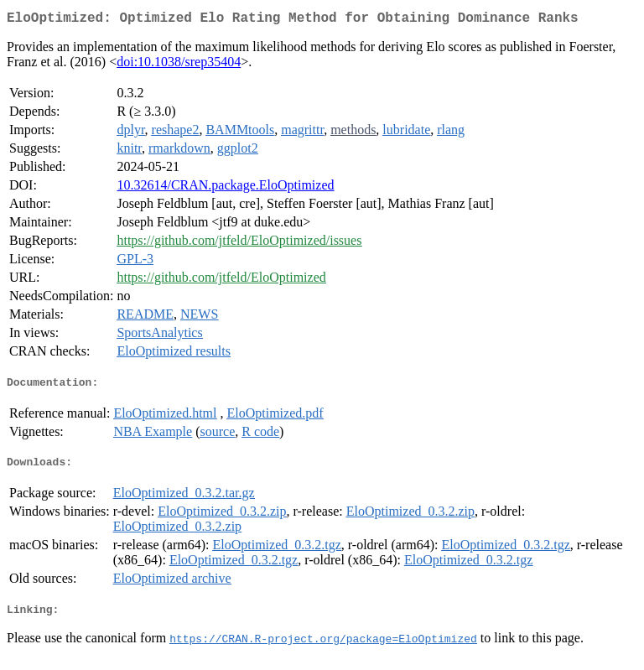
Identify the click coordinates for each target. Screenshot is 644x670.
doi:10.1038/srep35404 (179, 65)
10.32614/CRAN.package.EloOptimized (225, 188)
